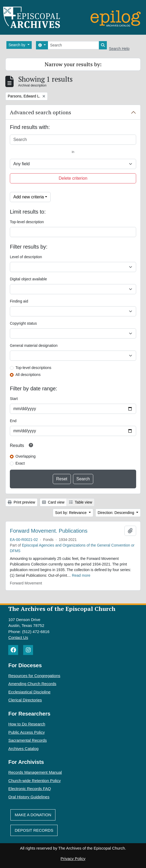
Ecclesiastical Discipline (29, 692)
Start (14, 399)
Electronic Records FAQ (30, 789)
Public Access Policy (27, 732)
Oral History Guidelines (29, 797)
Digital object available (28, 279)
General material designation (34, 345)
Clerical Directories (25, 700)
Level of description (26, 257)
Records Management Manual (35, 772)
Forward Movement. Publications (49, 531)
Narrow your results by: (73, 64)
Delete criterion (73, 178)
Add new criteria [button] (29, 197)
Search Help (119, 49)
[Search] (73, 45)
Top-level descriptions (33, 368)
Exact (20, 463)
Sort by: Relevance (71, 513)
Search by (17, 45)
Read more (81, 575)
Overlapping (26, 456)
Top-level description (27, 222)
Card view (53, 502)
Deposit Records (34, 830)
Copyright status (23, 323)
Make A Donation (33, 815)
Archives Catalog (23, 749)
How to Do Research (27, 724)
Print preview (21, 502)
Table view (81, 502)
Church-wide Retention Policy (35, 781)
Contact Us (18, 637)
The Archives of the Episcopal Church (62, 609)
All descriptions (28, 375)
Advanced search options (40, 112)
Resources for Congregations (34, 676)
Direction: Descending (117, 513)
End (13, 421)
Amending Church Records (32, 684)
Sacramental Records (27, 740)
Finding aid (19, 301)
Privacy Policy (73, 859)
